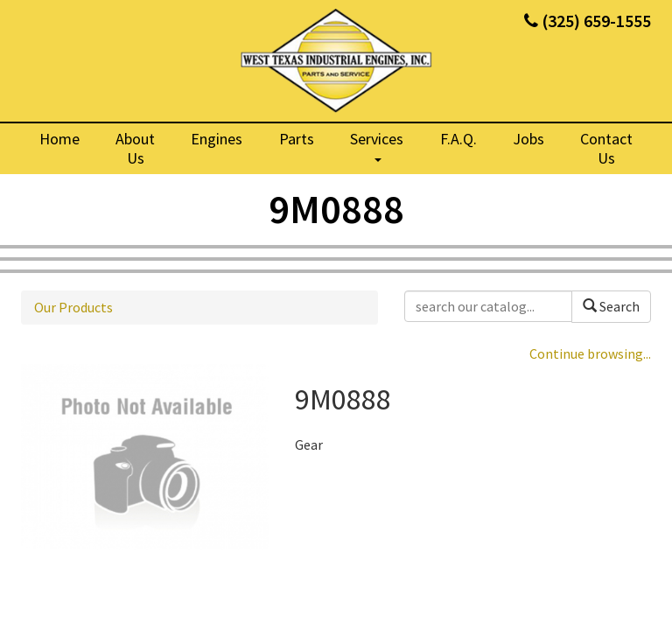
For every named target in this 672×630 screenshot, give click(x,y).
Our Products (73, 307)
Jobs (528, 139)
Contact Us (606, 148)
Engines (217, 139)
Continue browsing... (590, 353)
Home (59, 139)
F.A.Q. (458, 139)
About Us (135, 148)
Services (377, 145)
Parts (297, 139)
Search (611, 306)
